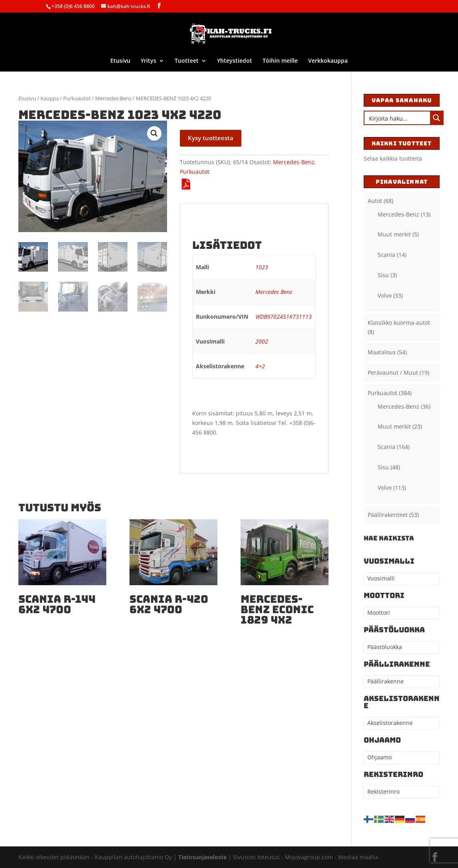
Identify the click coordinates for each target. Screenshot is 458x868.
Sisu (383, 275)
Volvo (385, 295)
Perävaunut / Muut (393, 372)
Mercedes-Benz (113, 98)
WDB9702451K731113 (284, 317)
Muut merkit (394, 234)
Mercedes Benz (274, 292)
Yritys (148, 61)
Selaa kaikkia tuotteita (393, 158)
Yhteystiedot (235, 61)
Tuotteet (187, 61)
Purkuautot (77, 98)
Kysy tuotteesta (211, 138)
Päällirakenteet (388, 515)
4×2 (260, 366)
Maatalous (382, 352)
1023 (262, 267)
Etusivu (120, 61)
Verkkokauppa (328, 61)
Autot (375, 201)
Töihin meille (280, 61)
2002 (262, 341)
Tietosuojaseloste (203, 857)
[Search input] (398, 118)
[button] (154, 133)
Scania (386, 255)
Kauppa (50, 98)
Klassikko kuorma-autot (399, 323)
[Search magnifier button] (436, 118)
